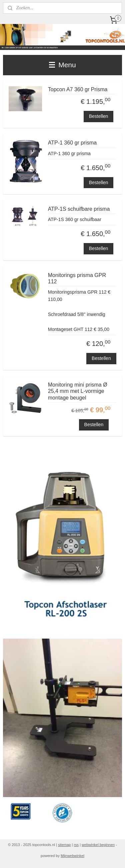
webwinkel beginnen (98, 845)
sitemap (64, 845)
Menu (62, 65)
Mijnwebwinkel (72, 856)
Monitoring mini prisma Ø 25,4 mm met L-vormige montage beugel (78, 391)
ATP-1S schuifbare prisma (79, 209)
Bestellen (99, 116)
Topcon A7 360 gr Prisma (78, 89)
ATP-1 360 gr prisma (72, 143)
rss (76, 845)
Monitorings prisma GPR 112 (77, 278)
